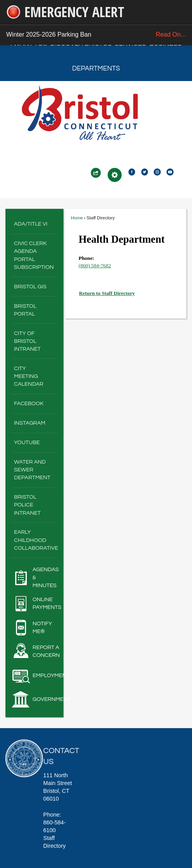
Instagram (30, 423)
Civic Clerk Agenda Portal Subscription (34, 255)
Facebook (29, 403)
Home (77, 218)
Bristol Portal (25, 310)
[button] (96, 173)
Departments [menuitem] (96, 69)
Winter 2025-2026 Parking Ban (96, 35)
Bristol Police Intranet (27, 505)
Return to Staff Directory (107, 293)
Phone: (86, 258)
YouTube (27, 442)
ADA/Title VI (31, 224)
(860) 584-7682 (95, 266)
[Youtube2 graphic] (170, 171)
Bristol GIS (30, 287)
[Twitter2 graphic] (145, 171)
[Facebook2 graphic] (132, 171)
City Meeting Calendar (29, 376)
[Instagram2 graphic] (157, 171)
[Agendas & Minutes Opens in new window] (35, 577)
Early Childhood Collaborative (36, 540)
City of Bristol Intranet (27, 341)
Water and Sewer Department (32, 470)
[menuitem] (35, 224)
